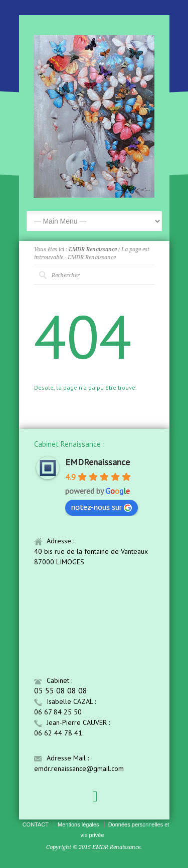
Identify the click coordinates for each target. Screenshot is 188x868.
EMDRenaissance (98, 462)
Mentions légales (78, 824)
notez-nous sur (102, 507)
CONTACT (36, 824)
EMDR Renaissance (93, 249)
